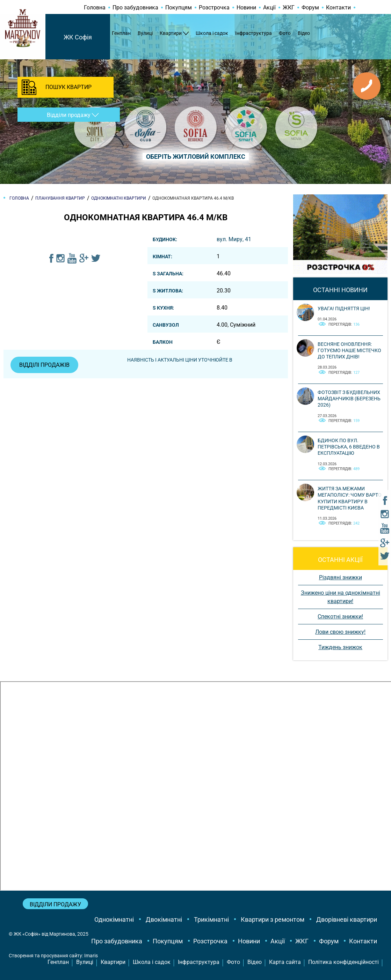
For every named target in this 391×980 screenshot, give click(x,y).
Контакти (338, 8)
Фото (285, 33)
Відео (304, 33)
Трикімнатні (211, 919)
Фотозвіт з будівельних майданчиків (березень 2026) (349, 399)
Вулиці (145, 33)
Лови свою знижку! (340, 632)
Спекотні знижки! (340, 617)
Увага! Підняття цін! (344, 309)
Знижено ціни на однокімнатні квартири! (341, 597)
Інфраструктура (254, 33)
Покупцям (179, 8)
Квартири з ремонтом (273, 919)
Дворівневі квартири (347, 919)
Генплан (121, 33)
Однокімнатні (114, 919)
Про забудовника (135, 8)
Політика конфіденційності (343, 962)
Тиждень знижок (340, 647)
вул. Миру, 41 (234, 239)
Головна (95, 8)
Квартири (171, 33)
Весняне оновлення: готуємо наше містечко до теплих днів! (349, 350)
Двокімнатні (164, 919)
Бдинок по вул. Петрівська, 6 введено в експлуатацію (349, 447)
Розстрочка (214, 8)
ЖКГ (289, 8)
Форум (310, 8)
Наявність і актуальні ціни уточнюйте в (180, 360)
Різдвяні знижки (341, 577)
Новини (246, 8)
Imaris (91, 956)
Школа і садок (212, 33)
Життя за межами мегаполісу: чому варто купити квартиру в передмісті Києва (350, 498)
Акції (269, 8)
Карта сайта (285, 962)
